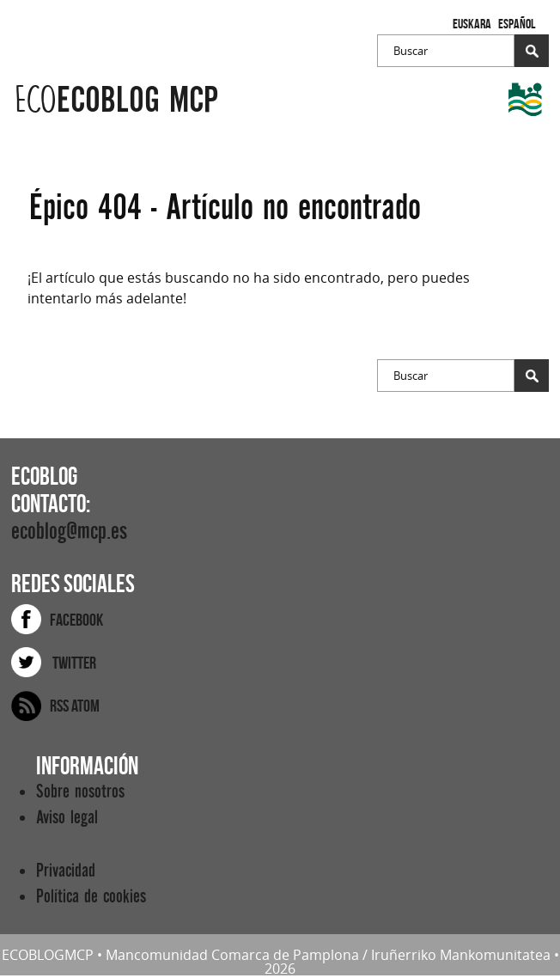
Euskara (472, 24)
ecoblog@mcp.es (69, 532)
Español (517, 24)
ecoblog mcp (116, 100)
